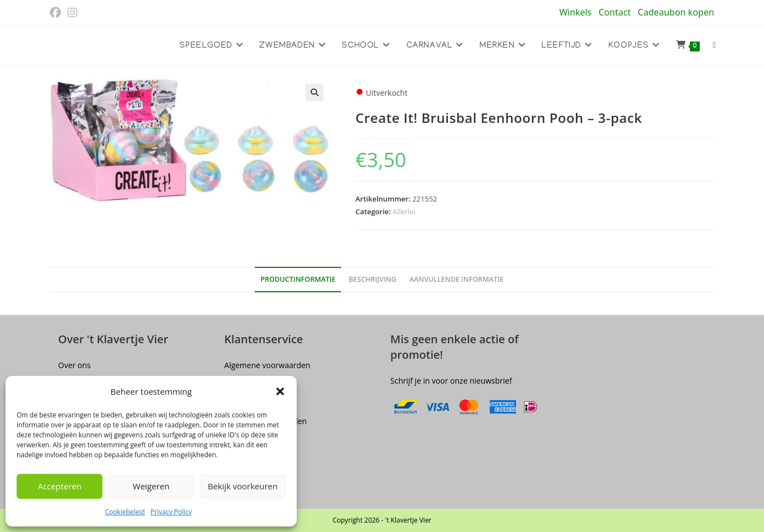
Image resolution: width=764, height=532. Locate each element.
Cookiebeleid (125, 512)
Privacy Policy (171, 512)
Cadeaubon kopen (676, 12)
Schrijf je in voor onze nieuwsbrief (451, 381)
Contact (615, 12)
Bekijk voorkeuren (242, 486)
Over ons (74, 365)
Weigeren (151, 486)
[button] (280, 391)
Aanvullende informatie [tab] (456, 279)
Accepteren (60, 486)
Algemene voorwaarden (267, 365)
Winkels (575, 12)
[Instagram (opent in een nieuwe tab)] (73, 13)
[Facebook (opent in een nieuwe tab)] (57, 13)
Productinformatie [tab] (298, 279)
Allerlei (404, 211)
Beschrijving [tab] (373, 279)
